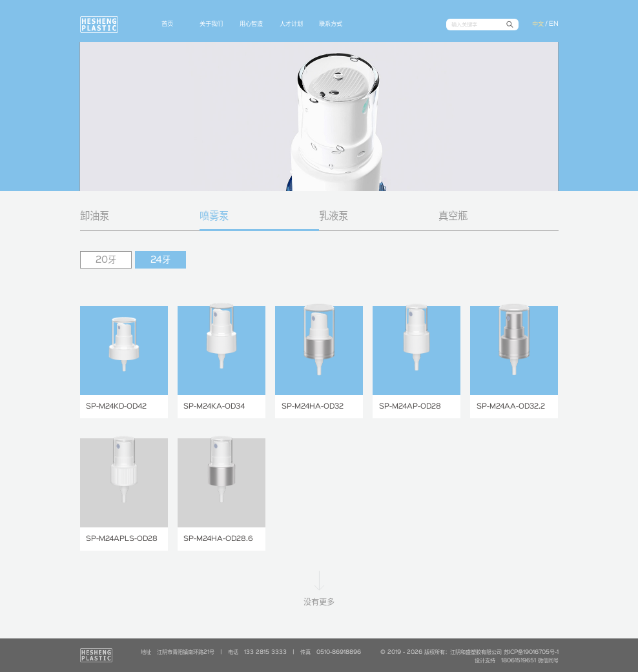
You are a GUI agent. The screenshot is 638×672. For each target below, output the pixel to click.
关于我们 (211, 24)
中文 (538, 24)
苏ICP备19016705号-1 (531, 652)
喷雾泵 (214, 217)
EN (554, 24)
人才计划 (291, 24)
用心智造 (251, 24)
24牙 (160, 260)
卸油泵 (95, 217)
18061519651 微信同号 (530, 661)
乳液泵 (334, 217)
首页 (167, 24)
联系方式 (331, 24)
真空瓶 (453, 217)
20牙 (106, 260)
